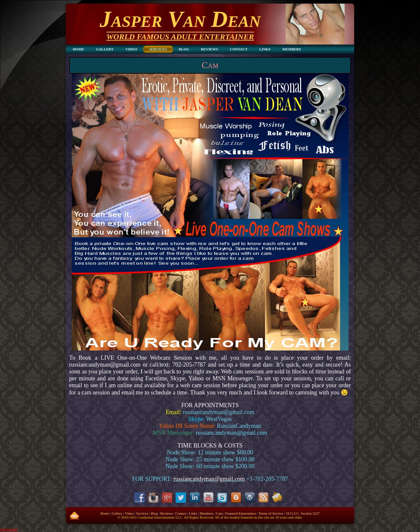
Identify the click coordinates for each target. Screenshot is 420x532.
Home (105, 513)
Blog (154, 513)
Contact (181, 513)
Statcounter (9, 529)
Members (207, 513)
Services (142, 513)
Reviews (166, 513)
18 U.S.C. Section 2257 (303, 513)
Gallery (117, 513)
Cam (210, 65)
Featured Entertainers (240, 513)
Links (193, 513)
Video (129, 513)
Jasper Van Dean (180, 19)
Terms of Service (271, 513)
